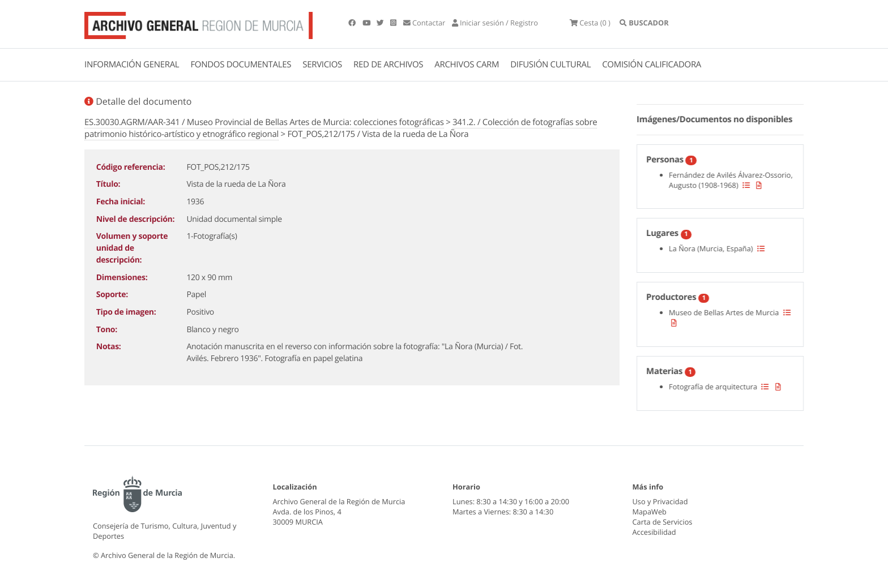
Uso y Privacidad (660, 501)
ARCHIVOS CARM (467, 65)
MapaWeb (650, 512)
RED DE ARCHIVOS (388, 65)
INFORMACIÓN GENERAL (132, 65)
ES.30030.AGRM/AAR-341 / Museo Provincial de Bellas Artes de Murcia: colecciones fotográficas (264, 122)
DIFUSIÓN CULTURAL (550, 65)
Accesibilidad (654, 532)
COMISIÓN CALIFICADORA (652, 65)
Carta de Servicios (663, 522)
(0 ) (590, 23)
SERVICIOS (322, 65)
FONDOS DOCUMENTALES (241, 65)
